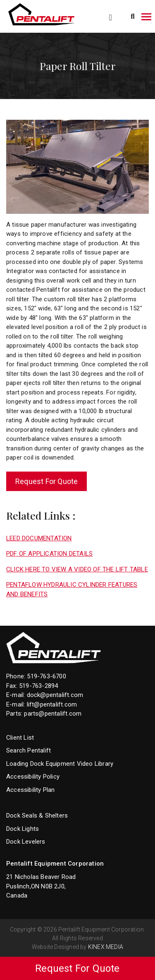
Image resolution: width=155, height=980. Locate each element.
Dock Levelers (26, 842)
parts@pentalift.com (53, 714)
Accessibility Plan (31, 790)
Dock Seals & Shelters (37, 815)
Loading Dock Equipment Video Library (60, 764)
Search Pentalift (29, 750)
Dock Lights (23, 829)
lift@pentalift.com (52, 704)
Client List (20, 738)
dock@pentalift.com (55, 695)
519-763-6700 (46, 676)
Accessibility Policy (33, 777)
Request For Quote (46, 481)
